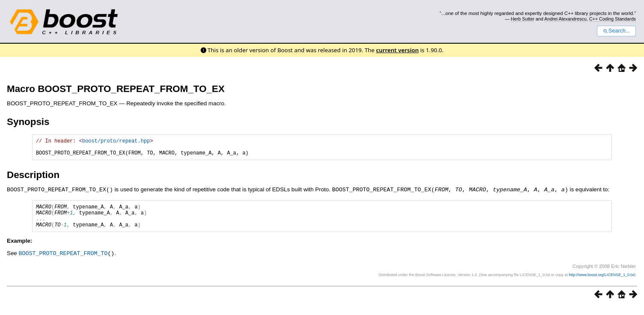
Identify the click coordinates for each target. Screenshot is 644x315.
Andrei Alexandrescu (565, 19)
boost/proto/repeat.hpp (116, 142)
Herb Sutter (523, 19)
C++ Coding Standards (613, 19)
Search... (616, 31)
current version (398, 50)
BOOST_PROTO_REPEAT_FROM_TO (63, 262)
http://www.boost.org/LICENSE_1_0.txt (602, 283)
